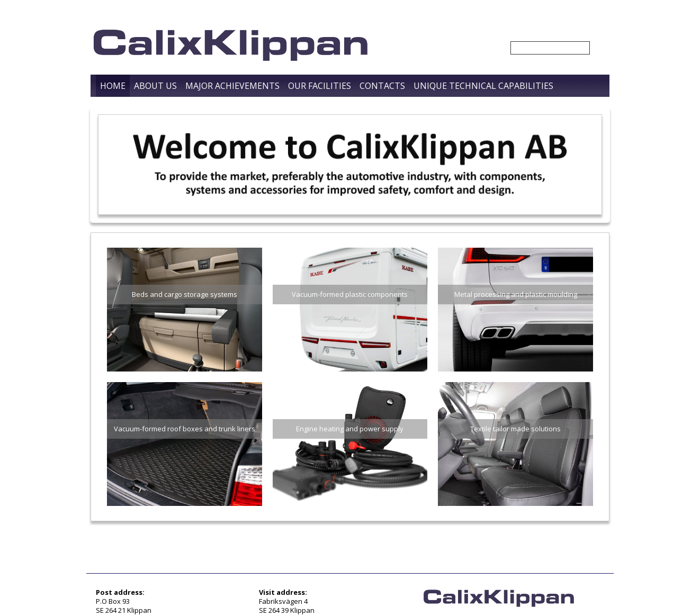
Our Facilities (320, 86)
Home (113, 86)
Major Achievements (232, 86)
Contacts (382, 86)
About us (155, 86)
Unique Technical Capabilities (483, 86)
